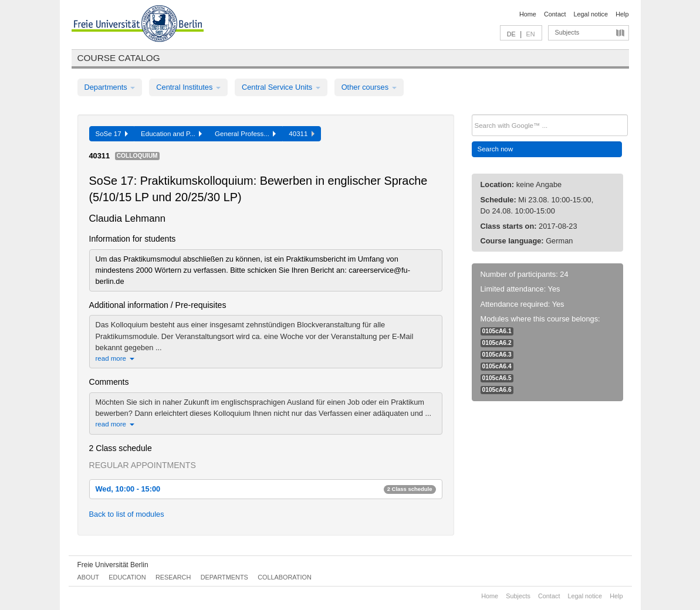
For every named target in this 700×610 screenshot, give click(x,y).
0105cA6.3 (497, 355)
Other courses (369, 87)
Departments (110, 87)
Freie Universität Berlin (113, 565)
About (88, 577)
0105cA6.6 (497, 390)
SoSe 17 (112, 134)
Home (528, 14)
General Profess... (245, 134)
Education (127, 577)
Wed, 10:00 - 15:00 (266, 489)
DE (511, 34)
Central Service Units (281, 87)
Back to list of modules (127, 514)
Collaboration (285, 577)
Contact (555, 14)
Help (622, 14)
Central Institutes (188, 87)
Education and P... (171, 134)
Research (173, 577)
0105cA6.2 (497, 343)
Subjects (567, 32)
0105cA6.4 (497, 366)
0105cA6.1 (497, 331)
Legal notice (591, 14)
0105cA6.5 (497, 378)
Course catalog (119, 58)
